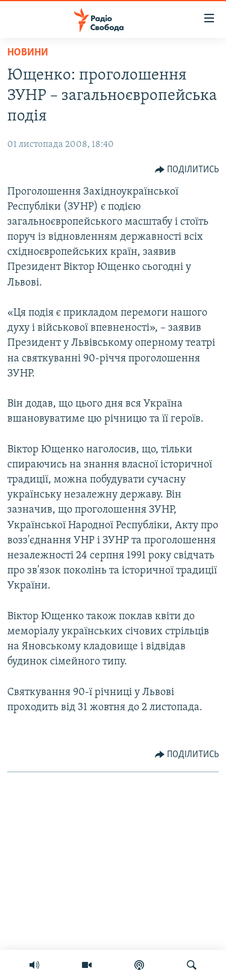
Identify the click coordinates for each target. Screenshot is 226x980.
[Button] (187, 170)
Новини (28, 53)
